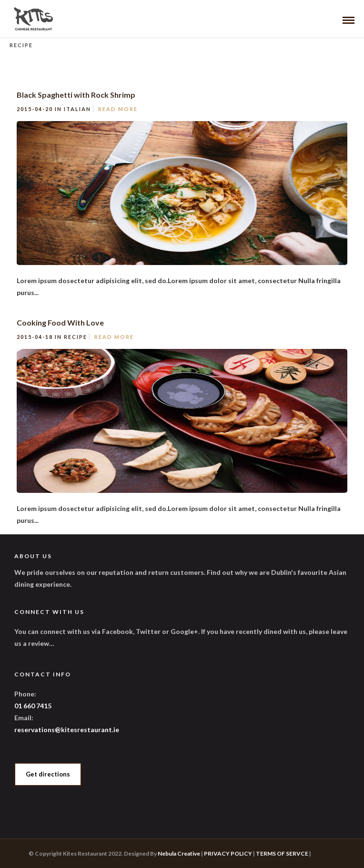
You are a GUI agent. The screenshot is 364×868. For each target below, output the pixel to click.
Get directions (48, 774)
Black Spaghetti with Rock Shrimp (76, 95)
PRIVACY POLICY (228, 853)
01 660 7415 (33, 706)
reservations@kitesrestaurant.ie (67, 730)
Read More (118, 109)
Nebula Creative (179, 853)
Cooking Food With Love (60, 322)
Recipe (76, 337)
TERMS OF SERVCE (282, 853)
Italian (77, 109)
